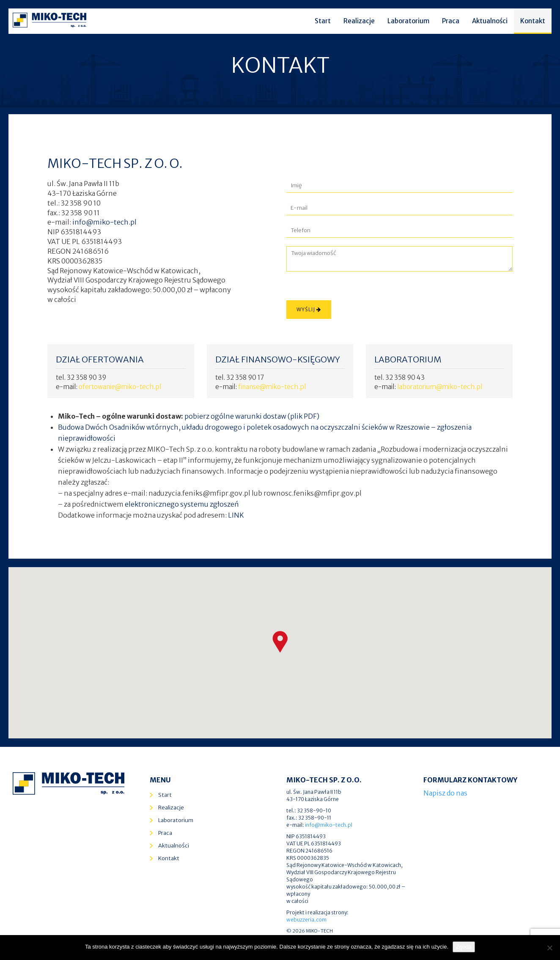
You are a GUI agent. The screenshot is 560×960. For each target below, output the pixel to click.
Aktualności (490, 21)
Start (323, 21)
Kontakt (533, 21)
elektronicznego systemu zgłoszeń (182, 504)
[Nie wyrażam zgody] (549, 948)
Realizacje (359, 21)
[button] (280, 642)
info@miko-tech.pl (104, 222)
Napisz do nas (445, 793)
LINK (236, 515)
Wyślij (309, 309)
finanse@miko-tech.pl (272, 387)
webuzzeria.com (306, 920)
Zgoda (464, 947)
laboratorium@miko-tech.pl (440, 387)
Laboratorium (408, 21)
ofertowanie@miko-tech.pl (120, 387)
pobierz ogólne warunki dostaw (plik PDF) (252, 416)
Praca (451, 21)
